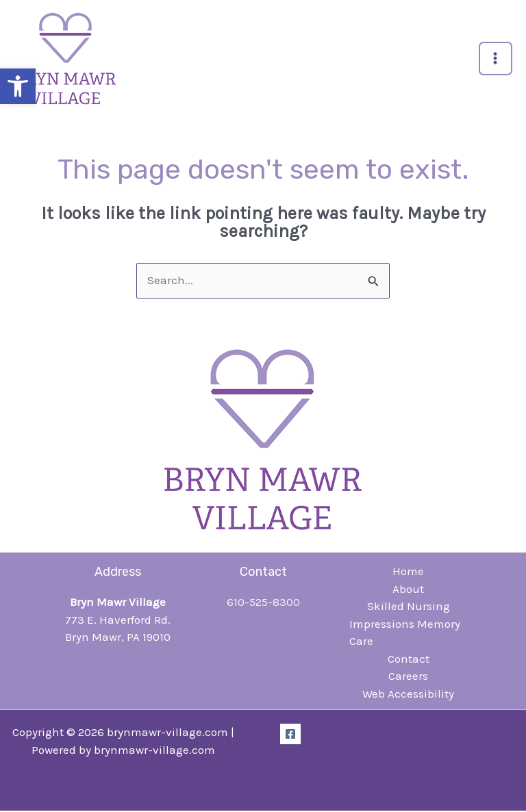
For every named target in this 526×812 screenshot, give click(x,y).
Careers (408, 677)
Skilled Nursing (409, 607)
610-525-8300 (263, 603)
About (408, 589)
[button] (18, 86)
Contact (409, 659)
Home (408, 572)
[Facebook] (290, 735)
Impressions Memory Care (405, 633)
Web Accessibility (408, 694)
